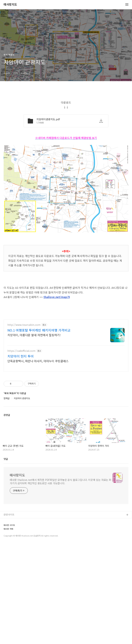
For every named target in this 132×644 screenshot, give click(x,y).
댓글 (6, 559)
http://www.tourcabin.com (24, 425)
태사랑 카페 (8, 629)
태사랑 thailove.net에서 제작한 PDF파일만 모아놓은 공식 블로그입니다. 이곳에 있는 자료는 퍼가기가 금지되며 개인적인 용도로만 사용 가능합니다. (60, 582)
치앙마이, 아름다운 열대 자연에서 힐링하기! (34, 435)
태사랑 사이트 (9, 626)
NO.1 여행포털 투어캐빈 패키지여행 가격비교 (39, 431)
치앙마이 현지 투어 (21, 457)
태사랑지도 (10, 5)
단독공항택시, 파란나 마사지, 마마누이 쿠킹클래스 (38, 461)
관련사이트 (9, 615)
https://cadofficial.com (21, 451)
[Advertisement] (66, 117)
